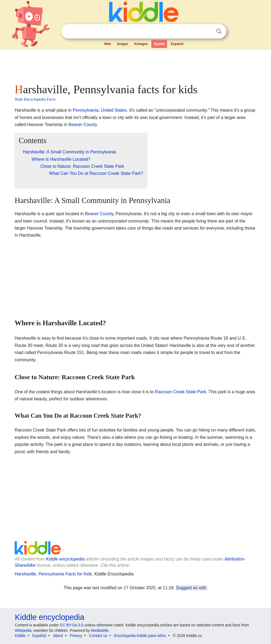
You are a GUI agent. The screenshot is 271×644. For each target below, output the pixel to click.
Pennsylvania (85, 110)
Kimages (141, 44)
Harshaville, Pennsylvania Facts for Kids (53, 574)
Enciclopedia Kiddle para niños (140, 636)
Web (108, 44)
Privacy (76, 636)
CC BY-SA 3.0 (72, 625)
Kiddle (20, 636)
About (58, 636)
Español (177, 44)
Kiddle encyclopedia (65, 559)
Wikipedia (23, 630)
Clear (208, 31)
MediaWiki (100, 630)
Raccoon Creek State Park (180, 392)
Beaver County (83, 125)
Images (123, 44)
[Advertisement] (135, 65)
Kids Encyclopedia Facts (35, 99)
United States (114, 110)
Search (219, 31)
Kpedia (159, 44)
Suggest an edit (191, 588)
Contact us (98, 636)
